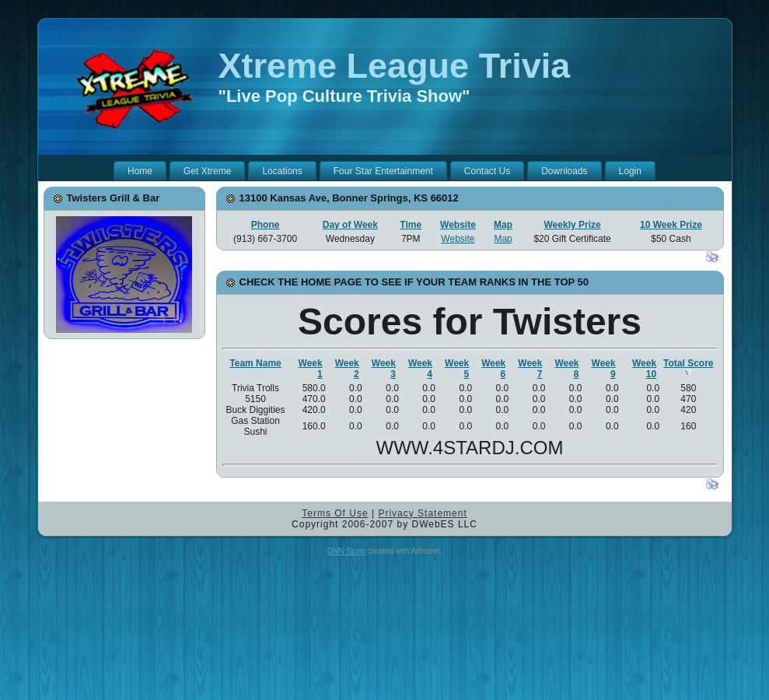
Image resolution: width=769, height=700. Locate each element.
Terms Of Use (335, 513)
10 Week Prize (671, 225)
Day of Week (350, 225)
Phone (266, 225)
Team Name (255, 363)
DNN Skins (346, 551)
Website (458, 225)
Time (411, 225)
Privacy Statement (422, 513)
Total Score (688, 367)
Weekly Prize (573, 225)
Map (503, 225)
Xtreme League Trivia (395, 66)
